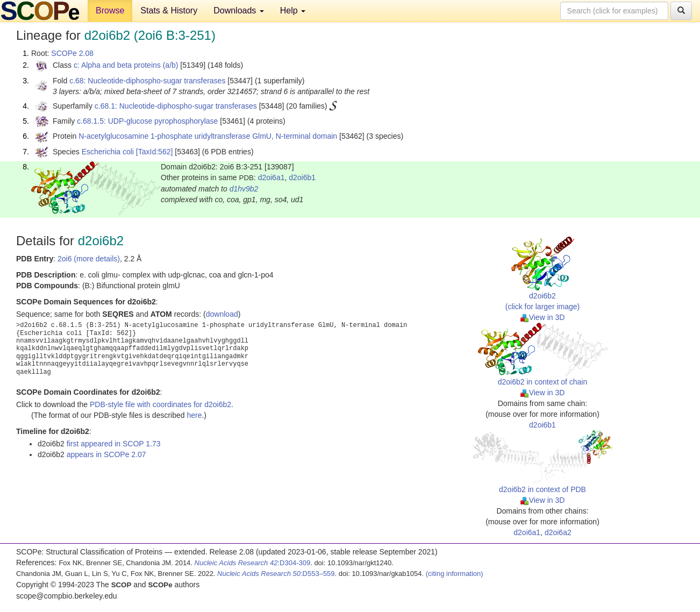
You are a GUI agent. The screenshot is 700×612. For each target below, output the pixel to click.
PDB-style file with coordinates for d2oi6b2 (160, 404)
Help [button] (293, 10)
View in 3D (543, 317)
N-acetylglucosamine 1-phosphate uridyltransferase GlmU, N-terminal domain (208, 136)
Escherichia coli (108, 152)
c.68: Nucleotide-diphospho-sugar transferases (147, 81)
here (194, 415)
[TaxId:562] (155, 152)
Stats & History (169, 10)
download (222, 314)
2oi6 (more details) (89, 259)
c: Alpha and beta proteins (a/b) (126, 65)
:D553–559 (276, 574)
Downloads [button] (239, 10)
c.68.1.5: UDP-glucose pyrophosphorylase (147, 121)
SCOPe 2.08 (72, 53)
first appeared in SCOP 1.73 (114, 444)
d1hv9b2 (244, 189)
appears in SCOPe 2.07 (106, 454)
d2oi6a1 (272, 177)
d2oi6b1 (302, 177)
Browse (110, 10)
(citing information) (455, 574)
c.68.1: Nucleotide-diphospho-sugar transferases (176, 106)
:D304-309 (253, 563)
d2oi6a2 (558, 532)
